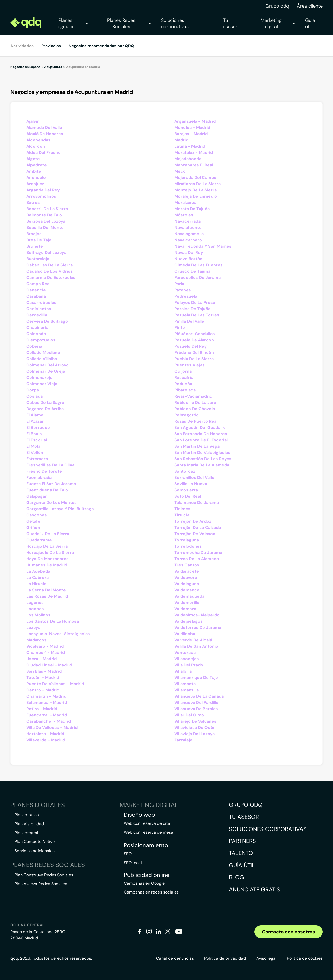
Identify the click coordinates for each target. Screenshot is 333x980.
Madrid (181, 140)
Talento (241, 853)
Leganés (35, 603)
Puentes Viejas (190, 365)
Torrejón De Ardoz (193, 521)
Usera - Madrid (41, 659)
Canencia (36, 290)
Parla (179, 284)
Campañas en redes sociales (151, 892)
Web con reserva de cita (147, 823)
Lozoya (33, 628)
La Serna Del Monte (46, 590)
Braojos (34, 234)
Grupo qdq (277, 6)
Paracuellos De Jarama (197, 277)
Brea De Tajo (39, 240)
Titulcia (182, 515)
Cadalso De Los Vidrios (50, 271)
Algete (33, 159)
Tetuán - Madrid (43, 678)
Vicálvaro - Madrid (45, 646)
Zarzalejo (183, 740)
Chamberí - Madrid (46, 653)
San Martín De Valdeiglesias (202, 452)
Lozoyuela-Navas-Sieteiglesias (58, 634)
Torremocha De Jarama (198, 553)
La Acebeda (38, 571)
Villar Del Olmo (189, 715)
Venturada (185, 653)
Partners (242, 841)
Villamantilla (187, 690)
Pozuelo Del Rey (191, 346)
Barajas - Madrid (191, 134)
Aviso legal (266, 958)
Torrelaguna (187, 540)
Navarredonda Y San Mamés (203, 246)
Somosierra (186, 490)
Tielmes (182, 509)
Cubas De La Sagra (45, 402)
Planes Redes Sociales (129, 23)
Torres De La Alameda (197, 559)
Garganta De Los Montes (52, 503)
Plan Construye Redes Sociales (44, 875)
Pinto (180, 327)
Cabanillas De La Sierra (49, 265)
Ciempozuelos (41, 340)
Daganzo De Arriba (45, 409)
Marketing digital (278, 23)
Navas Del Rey (189, 252)
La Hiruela (36, 584)
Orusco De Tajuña (192, 271)
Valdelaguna (187, 584)
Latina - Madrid (190, 146)
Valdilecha (185, 634)
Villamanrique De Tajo (196, 678)
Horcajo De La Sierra (47, 546)
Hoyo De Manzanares (47, 559)
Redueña (183, 384)
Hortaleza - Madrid (45, 734)
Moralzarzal (186, 202)
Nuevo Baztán (188, 259)
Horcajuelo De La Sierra (50, 553)
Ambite (34, 171)
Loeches (35, 609)
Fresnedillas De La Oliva (50, 465)
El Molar (34, 446)
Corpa (33, 390)
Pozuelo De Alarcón (194, 340)
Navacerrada (187, 221)
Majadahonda (188, 159)
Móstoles (184, 215)
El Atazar (35, 421)
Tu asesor (230, 23)
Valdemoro (185, 609)
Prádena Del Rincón (194, 352)
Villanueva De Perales (196, 709)
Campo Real (38, 284)
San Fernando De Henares (201, 434)
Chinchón (36, 334)
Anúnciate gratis (254, 890)
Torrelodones (188, 546)
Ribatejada (185, 390)
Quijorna (183, 371)
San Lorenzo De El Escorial (201, 440)
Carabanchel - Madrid (49, 721)
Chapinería (37, 327)
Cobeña (34, 346)
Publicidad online (147, 875)
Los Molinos (38, 615)
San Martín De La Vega (197, 446)
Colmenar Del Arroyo (47, 365)
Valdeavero (186, 578)
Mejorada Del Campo (195, 177)
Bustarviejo (38, 259)
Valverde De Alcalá (193, 640)
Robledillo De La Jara (195, 402)
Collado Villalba (42, 359)
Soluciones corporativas (175, 23)
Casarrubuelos (41, 302)
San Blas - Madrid (44, 671)
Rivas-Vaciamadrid (193, 396)
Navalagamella (189, 234)
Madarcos (36, 640)
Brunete (35, 246)
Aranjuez (35, 184)
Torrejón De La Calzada (198, 528)
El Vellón (35, 452)
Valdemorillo (187, 603)
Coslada (34, 396)
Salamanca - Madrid (47, 703)
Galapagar (37, 496)
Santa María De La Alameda (202, 465)
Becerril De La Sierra (47, 209)
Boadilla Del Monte (45, 227)
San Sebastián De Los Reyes (203, 459)
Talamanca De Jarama (197, 503)
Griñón (33, 528)
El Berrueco (38, 427)
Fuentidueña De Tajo (47, 490)
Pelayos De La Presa (195, 302)
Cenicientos (39, 309)
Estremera (37, 459)
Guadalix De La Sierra (48, 534)
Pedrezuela (186, 296)
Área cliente (310, 6)
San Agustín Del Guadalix (200, 427)
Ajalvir (33, 121)
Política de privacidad (225, 958)
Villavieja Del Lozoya (194, 734)
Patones (183, 290)
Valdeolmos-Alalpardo (197, 615)
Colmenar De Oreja (46, 371)
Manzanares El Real (194, 165)
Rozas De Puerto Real (196, 421)
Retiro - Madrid (42, 709)
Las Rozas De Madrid (47, 596)
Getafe (33, 521)
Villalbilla (183, 671)
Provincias (51, 46)
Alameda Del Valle (44, 127)
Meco (180, 171)
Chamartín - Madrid (46, 696)
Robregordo (187, 415)
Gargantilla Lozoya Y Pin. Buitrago (60, 509)
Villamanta (185, 684)
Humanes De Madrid (47, 565)
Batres (33, 202)
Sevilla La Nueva (191, 484)
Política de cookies (305, 958)
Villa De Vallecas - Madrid (52, 728)
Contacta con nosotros (289, 932)
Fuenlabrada (39, 477)
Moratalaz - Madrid (194, 152)
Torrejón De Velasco (195, 534)
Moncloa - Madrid (192, 127)
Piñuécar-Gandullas (195, 334)
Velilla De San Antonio (196, 646)
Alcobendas (38, 140)
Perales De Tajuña (192, 309)
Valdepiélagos (188, 621)
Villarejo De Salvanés (195, 721)
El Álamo (35, 415)
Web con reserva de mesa (149, 832)
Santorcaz (185, 471)
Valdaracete (187, 571)
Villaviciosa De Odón (195, 728)
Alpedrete (37, 165)
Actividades (22, 46)
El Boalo (34, 434)
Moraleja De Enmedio (196, 196)
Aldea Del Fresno (43, 152)
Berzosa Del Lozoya (46, 221)
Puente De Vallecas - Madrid (55, 684)
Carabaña (36, 296)
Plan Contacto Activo (35, 842)
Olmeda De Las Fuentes (198, 265)
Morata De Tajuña (192, 209)
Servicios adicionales (35, 851)
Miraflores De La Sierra (197, 184)
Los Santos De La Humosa (53, 621)
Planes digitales (72, 23)
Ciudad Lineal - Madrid (49, 665)
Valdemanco (187, 590)
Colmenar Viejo (42, 384)
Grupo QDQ (246, 805)
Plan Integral (26, 833)
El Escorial (37, 440)
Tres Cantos (187, 565)
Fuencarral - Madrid (47, 715)
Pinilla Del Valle (189, 321)
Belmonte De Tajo (44, 215)
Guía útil (310, 23)
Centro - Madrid (43, 690)
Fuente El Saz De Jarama (51, 484)
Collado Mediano (43, 352)
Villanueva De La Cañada (199, 696)
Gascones (37, 515)
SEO (128, 854)
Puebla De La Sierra (194, 359)
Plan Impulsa (27, 815)
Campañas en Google (144, 883)
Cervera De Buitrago (47, 321)
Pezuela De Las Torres (197, 315)
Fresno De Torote (44, 471)
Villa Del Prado (189, 665)
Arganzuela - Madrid (195, 121)
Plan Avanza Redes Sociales (41, 884)
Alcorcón (36, 146)
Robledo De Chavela (195, 409)
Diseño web (139, 815)
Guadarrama (39, 540)
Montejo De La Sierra (196, 190)
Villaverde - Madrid (46, 740)
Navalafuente (188, 227)
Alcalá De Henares (45, 134)
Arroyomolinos (41, 196)
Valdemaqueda (189, 596)
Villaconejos (187, 659)
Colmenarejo (39, 377)
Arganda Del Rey (43, 190)
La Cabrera (37, 578)
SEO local (133, 863)
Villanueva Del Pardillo (196, 703)
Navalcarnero (188, 240)
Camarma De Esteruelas (51, 277)
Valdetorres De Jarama (198, 628)
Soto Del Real (188, 496)
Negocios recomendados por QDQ (101, 46)
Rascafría (184, 377)
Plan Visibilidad (29, 824)
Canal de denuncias (175, 958)
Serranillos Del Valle (194, 477)
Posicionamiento (146, 845)
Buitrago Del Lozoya (46, 252)
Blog (236, 877)
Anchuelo (36, 177)
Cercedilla (37, 315)
